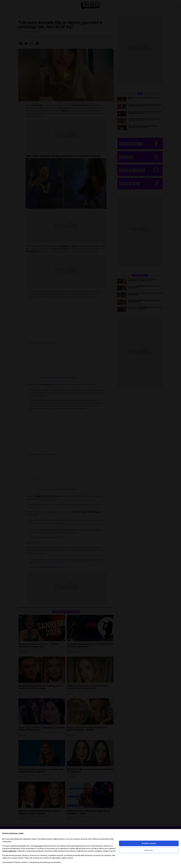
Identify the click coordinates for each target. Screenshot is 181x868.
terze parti (38, 846)
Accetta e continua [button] (149, 843)
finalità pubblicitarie (9, 851)
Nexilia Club (149, 850)
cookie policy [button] (7, 842)
